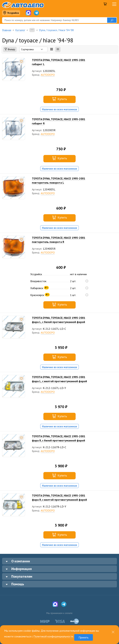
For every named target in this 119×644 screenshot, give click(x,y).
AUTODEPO (48, 75)
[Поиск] (55, 20)
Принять (84, 637)
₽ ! (46, 288)
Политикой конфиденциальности (53, 636)
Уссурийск (11, 13)
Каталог (20, 30)
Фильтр (10, 49)
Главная (7, 30)
